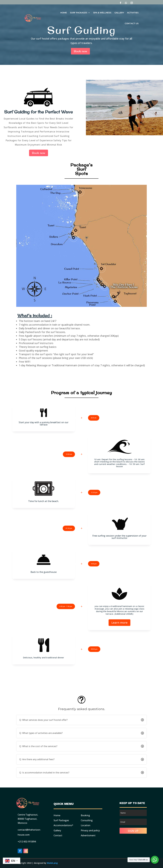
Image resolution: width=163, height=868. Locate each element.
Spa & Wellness (102, 13)
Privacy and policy (90, 830)
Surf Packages (79, 13)
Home (64, 13)
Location (86, 825)
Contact (58, 835)
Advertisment (88, 835)
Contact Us (132, 23)
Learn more (119, 623)
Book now (80, 51)
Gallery (119, 13)
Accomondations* (63, 825)
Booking (85, 815)
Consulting (87, 820)
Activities (133, 13)
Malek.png (52, 863)
